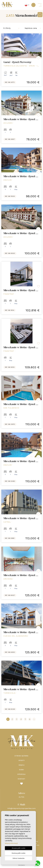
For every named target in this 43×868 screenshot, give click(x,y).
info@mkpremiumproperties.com (21, 808)
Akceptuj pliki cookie (19, 848)
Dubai (21, 770)
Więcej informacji (11, 843)
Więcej (22, 765)
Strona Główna (21, 756)
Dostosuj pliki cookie (18, 853)
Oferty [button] (22, 760)
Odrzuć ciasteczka (18, 858)
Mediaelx (22, 865)
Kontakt (21, 779)
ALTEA (21, 797)
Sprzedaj (21, 774)
